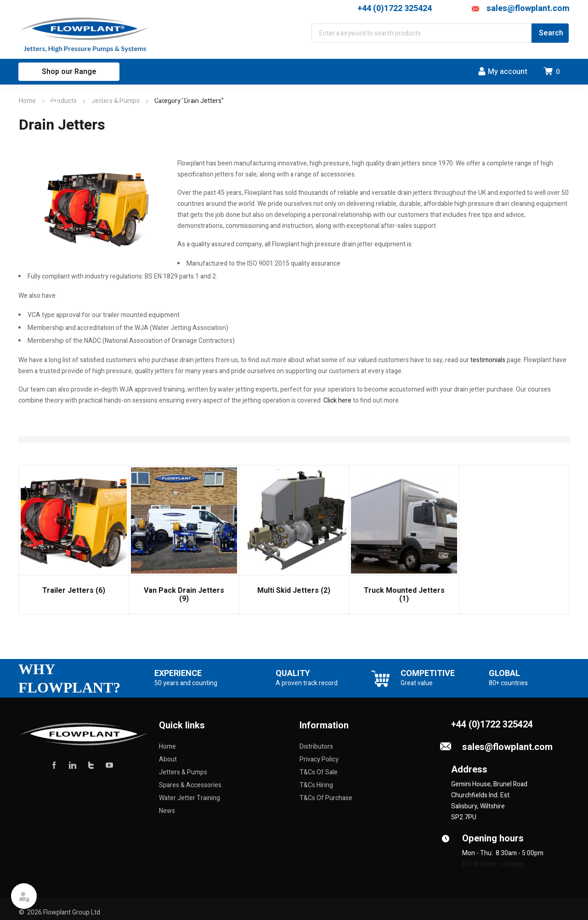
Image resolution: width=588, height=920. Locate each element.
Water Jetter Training (189, 798)
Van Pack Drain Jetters (184, 595)
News (167, 811)
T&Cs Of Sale (319, 772)
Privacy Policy (319, 759)
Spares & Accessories (190, 785)
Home (27, 101)
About (168, 759)
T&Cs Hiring (316, 785)
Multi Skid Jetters (294, 591)
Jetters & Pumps (183, 772)
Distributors (316, 747)
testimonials (489, 360)
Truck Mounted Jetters (404, 595)
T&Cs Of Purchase (326, 798)
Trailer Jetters (74, 591)
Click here (337, 400)
